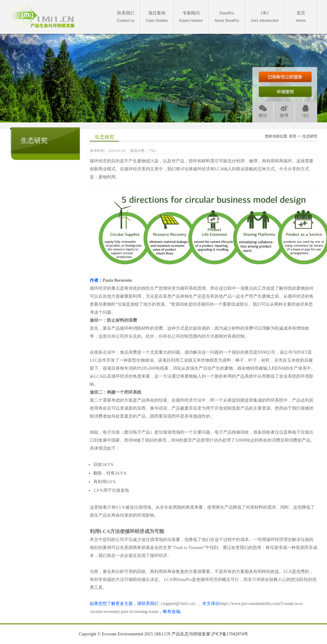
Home (301, 17)
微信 (263, 111)
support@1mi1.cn (178, 604)
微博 (284, 111)
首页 (293, 136)
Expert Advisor (191, 17)
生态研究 (310, 136)
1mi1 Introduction (265, 17)
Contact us (126, 17)
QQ (305, 111)
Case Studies (157, 17)
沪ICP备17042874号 (230, 634)
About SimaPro (227, 17)
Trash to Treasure (188, 548)
